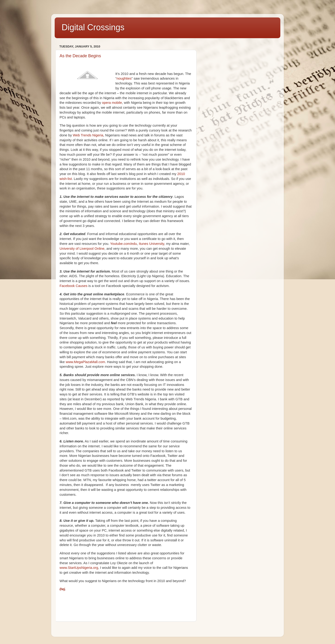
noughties (124, 78)
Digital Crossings (93, 27)
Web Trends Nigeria (88, 135)
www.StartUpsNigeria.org (79, 568)
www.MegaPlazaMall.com (85, 362)
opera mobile (112, 103)
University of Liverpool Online (82, 249)
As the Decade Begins (80, 56)
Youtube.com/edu (124, 244)
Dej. (63, 589)
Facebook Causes (74, 286)
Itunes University (152, 244)
